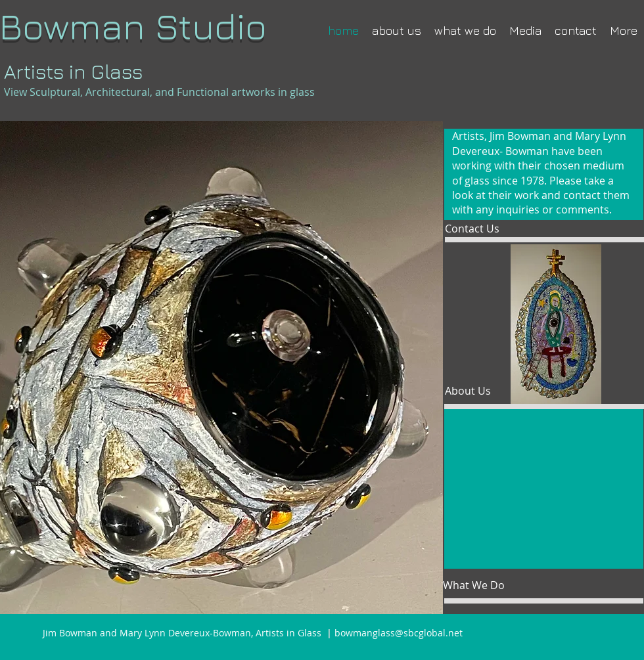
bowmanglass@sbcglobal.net (399, 633)
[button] (544, 489)
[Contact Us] (487, 229)
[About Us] (483, 391)
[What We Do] (485, 585)
